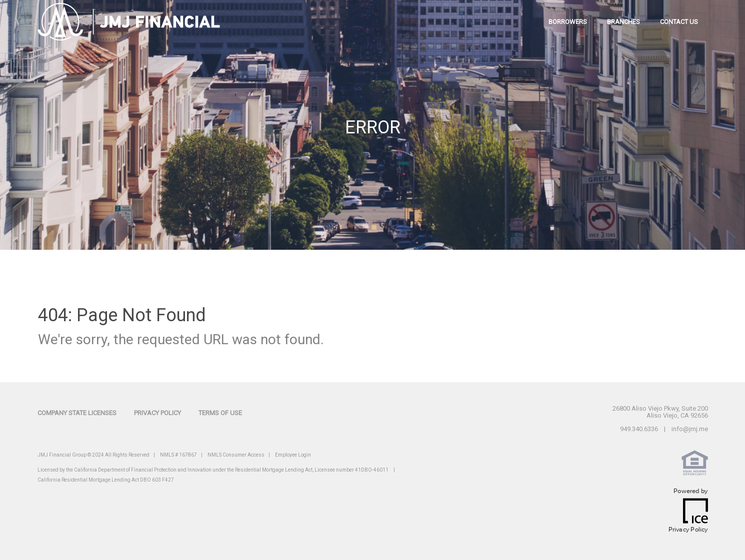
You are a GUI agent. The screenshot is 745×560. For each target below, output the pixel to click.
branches (623, 22)
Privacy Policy (157, 413)
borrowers (568, 22)
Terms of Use (220, 413)
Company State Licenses (77, 413)
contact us (679, 22)
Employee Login (293, 455)
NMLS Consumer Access (236, 455)
